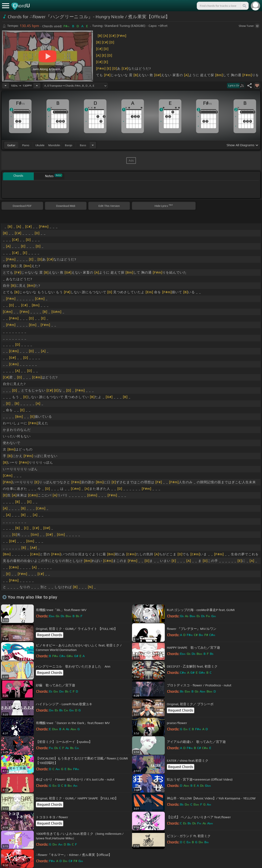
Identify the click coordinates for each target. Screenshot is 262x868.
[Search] (244, 6)
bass (83, 145)
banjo (69, 145)
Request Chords (50, 635)
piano (26, 145)
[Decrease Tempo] (6, 86)
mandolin (54, 145)
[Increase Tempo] (37, 86)
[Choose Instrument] (93, 145)
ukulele (40, 145)
